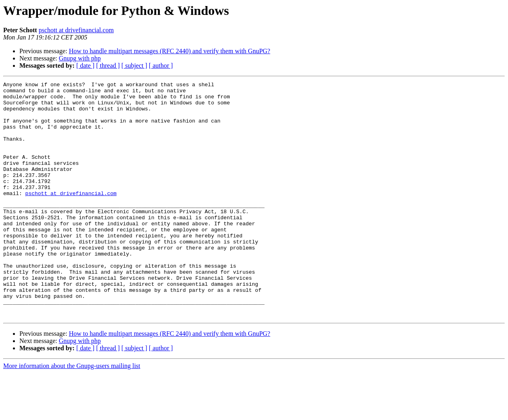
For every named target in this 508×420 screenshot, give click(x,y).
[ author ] (161, 65)
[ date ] (85, 65)
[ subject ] (134, 65)
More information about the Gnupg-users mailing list (72, 413)
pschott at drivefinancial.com (76, 30)
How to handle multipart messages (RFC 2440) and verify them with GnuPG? (170, 51)
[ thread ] (108, 65)
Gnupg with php (80, 58)
